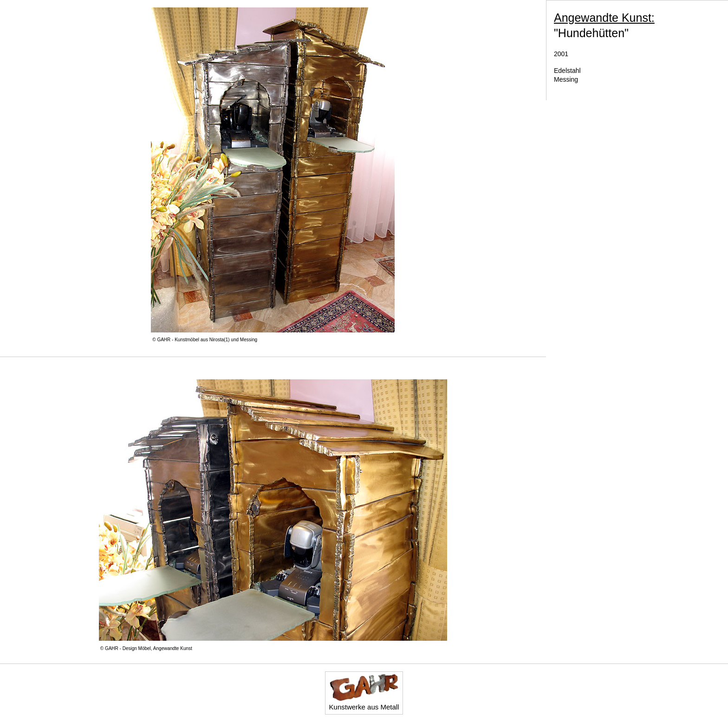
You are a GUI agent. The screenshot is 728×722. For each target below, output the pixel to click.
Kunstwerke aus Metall (364, 692)
